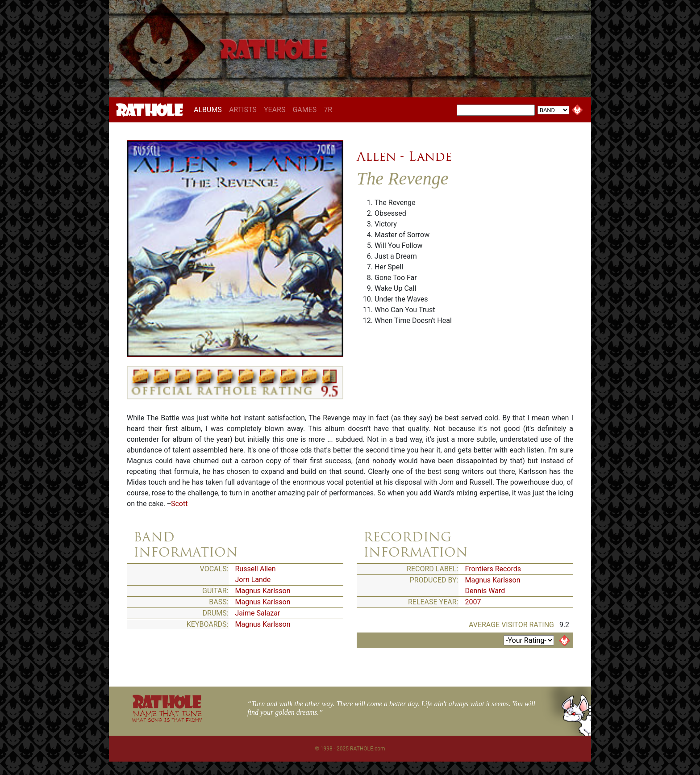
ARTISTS (243, 110)
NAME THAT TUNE (167, 716)
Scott (179, 504)
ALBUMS (210, 109)
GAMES (304, 110)
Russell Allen (256, 569)
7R (328, 110)
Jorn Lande (253, 580)
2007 (473, 602)
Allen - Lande (404, 156)
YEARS (275, 110)
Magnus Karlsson (263, 591)
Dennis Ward (485, 591)
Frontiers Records (493, 569)
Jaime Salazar (258, 613)
